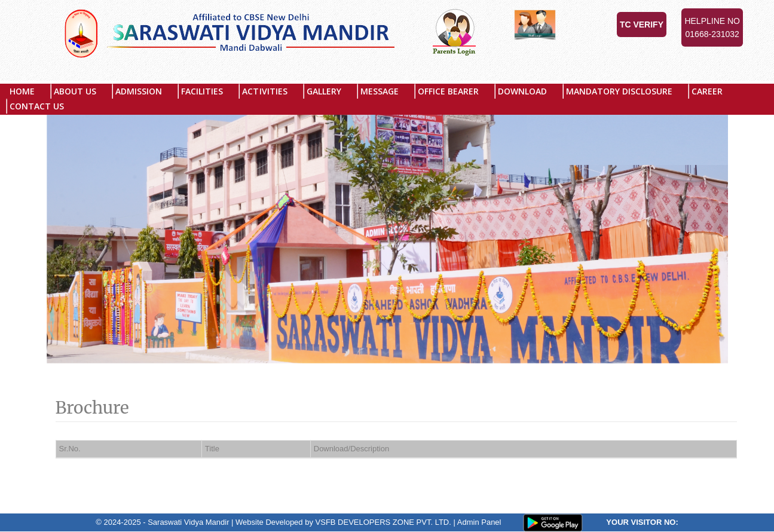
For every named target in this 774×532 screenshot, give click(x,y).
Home (22, 91)
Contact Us (37, 106)
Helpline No (712, 28)
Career (707, 91)
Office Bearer (448, 91)
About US (75, 91)
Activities (264, 91)
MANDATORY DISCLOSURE (619, 91)
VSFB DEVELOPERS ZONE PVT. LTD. (383, 522)
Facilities (202, 91)
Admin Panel (479, 522)
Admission (139, 91)
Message (380, 91)
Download (522, 91)
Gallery (324, 91)
